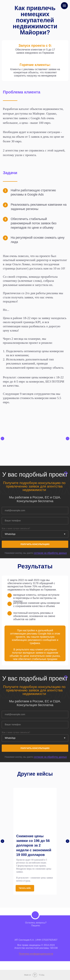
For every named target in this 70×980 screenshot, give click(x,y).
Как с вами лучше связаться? (16, 528)
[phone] (35, 521)
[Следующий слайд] (68, 439)
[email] (35, 511)
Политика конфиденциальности (36, 954)
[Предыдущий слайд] (2, 439)
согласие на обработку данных (50, 553)
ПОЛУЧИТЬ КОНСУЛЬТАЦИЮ (35, 544)
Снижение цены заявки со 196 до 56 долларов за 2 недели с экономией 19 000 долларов (34, 845)
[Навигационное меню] (64, 6)
